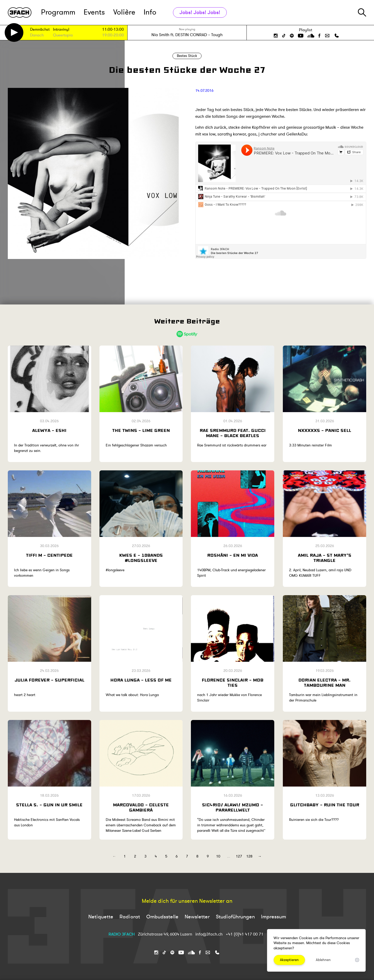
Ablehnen (323, 960)
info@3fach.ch (209, 934)
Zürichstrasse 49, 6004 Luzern (165, 934)
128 (249, 856)
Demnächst (40, 30)
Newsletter (197, 917)
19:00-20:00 (113, 35)
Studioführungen (235, 917)
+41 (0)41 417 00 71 (245, 934)
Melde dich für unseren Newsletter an (187, 901)
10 (218, 856)
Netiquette (101, 917)
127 (239, 856)
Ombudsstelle (162, 917)
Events (94, 12)
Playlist (306, 30)
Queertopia (63, 35)
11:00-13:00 (113, 30)
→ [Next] (260, 856)
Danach (37, 35)
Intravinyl (61, 30)
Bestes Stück (187, 56)
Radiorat (130, 917)
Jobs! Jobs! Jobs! (200, 12)
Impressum (273, 917)
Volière (124, 12)
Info (150, 12)
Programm (58, 12)
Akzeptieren (289, 960)
